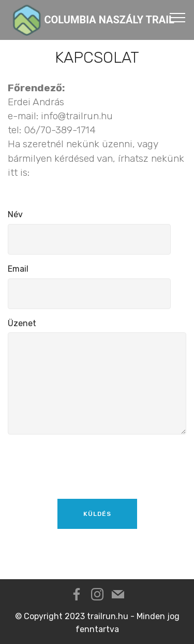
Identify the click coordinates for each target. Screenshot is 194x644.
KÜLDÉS (97, 514)
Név (15, 214)
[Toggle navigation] (178, 17)
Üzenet (22, 323)
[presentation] (86, 463)
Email (18, 269)
